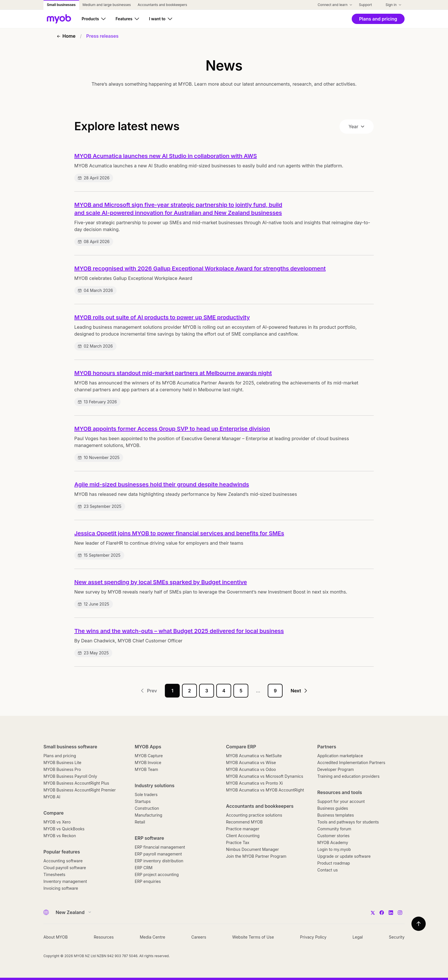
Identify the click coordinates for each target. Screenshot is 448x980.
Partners (327, 747)
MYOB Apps (148, 747)
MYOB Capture (149, 756)
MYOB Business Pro (62, 769)
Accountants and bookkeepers (260, 806)
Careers (199, 937)
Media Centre (152, 937)
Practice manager (243, 829)
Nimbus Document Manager (252, 849)
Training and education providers (349, 776)
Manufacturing (149, 815)
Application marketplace (340, 756)
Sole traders (146, 794)
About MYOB (56, 937)
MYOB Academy (333, 842)
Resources (104, 937)
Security (397, 937)
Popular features (62, 852)
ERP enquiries (148, 881)
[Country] (72, 912)
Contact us (328, 870)
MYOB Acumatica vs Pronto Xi (254, 783)
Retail (140, 822)
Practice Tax (238, 842)
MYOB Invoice (148, 762)
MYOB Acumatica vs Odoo (251, 769)
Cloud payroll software (65, 868)
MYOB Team (147, 769)
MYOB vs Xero (57, 822)
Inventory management (65, 881)
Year (357, 127)
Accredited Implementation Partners (351, 762)
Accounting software (63, 861)
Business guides (333, 808)
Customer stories (334, 836)
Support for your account (341, 801)
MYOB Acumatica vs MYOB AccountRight (265, 790)
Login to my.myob (334, 849)
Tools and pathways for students (348, 822)
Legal (358, 937)
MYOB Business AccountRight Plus (76, 783)
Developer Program (336, 769)
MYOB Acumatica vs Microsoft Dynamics (265, 776)
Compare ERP (241, 747)
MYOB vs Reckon (60, 836)
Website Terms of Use (253, 937)
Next (299, 691)
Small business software (70, 747)
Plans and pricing (60, 756)
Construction (147, 808)
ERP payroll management (158, 854)
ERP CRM (144, 868)
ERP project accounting (157, 874)
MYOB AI (52, 797)
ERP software (150, 838)
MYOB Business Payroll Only (70, 776)
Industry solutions (155, 785)
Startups (143, 801)
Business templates (336, 815)
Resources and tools (340, 792)
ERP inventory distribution (159, 861)
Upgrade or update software (344, 856)
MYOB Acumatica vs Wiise (251, 762)
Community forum (334, 829)
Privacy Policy (313, 937)
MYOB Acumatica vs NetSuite (254, 756)
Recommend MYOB (244, 822)
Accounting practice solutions (254, 815)
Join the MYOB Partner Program (256, 856)
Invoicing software (61, 888)
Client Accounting (243, 836)
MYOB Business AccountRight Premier (80, 790)
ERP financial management (160, 847)
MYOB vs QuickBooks (64, 829)
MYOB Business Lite (62, 762)
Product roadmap (334, 863)
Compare (54, 813)
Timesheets (54, 874)
